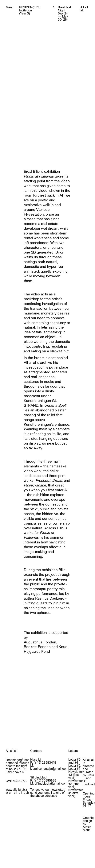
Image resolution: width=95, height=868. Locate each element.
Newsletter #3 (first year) (76, 775)
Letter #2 (74, 765)
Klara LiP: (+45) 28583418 (43, 761)
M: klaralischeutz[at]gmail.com (49, 767)
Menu (10, 7)
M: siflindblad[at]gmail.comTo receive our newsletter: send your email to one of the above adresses (49, 790)
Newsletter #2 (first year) (76, 784)
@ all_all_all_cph (17, 792)
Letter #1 (74, 768)
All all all (84, 9)
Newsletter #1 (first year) (76, 793)
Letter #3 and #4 (75, 761)
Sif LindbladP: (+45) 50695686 (43, 779)
